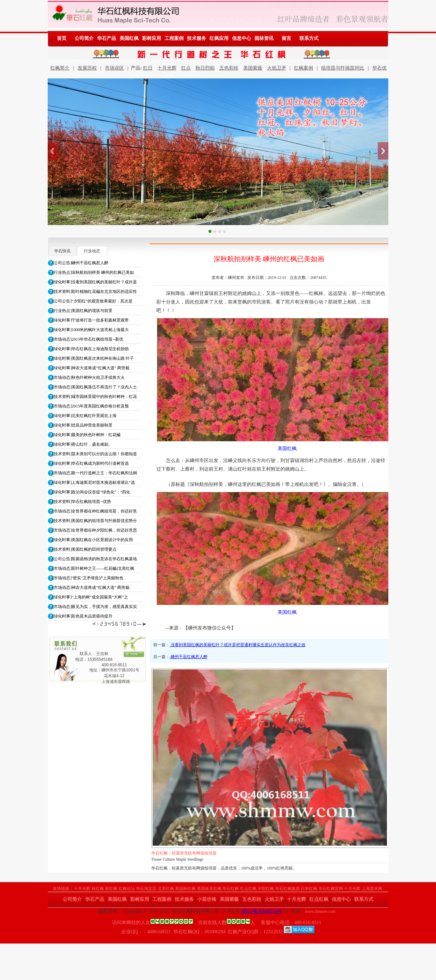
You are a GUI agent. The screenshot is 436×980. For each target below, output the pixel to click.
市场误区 (114, 68)
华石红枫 (231, 889)
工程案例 (174, 38)
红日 (148, 68)
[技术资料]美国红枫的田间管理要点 (85, 549)
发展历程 (87, 68)
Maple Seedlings (165, 859)
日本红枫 (309, 889)
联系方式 (309, 38)
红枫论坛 (127, 889)
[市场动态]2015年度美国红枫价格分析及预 (91, 406)
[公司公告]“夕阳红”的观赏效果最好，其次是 (93, 301)
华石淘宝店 (146, 889)
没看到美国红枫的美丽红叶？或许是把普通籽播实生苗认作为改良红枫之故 (238, 645)
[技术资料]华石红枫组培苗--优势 (82, 502)
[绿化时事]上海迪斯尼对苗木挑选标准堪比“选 (94, 482)
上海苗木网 (372, 889)
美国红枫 (129, 38)
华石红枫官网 (331, 889)
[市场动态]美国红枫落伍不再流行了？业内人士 (95, 387)
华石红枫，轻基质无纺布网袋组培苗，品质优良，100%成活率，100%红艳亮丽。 (224, 868)
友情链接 (61, 889)
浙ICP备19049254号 (262, 911)
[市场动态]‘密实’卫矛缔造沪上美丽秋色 (88, 578)
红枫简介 (60, 68)
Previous (53, 151)
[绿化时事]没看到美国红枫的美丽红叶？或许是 (95, 282)
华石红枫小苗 (163, 853)
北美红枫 (166, 889)
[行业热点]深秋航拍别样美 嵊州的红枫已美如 (94, 272)
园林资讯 (264, 38)
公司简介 (84, 38)
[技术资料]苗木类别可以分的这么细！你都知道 (95, 454)
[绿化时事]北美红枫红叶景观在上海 (85, 416)
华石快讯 (62, 251)
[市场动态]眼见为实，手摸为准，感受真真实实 (95, 607)
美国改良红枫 (209, 889)
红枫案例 (303, 68)
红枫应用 (219, 38)
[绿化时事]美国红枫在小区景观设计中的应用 (93, 540)
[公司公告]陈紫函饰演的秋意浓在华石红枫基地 (95, 559)
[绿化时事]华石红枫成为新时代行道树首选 (91, 463)
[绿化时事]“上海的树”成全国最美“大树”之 (90, 597)
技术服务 (197, 38)
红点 (186, 68)
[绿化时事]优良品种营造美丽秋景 (83, 425)
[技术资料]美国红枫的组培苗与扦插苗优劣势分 (95, 521)
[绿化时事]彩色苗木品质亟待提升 (83, 616)
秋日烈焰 (205, 68)
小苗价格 (207, 899)
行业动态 (92, 251)
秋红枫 (98, 889)
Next (383, 151)
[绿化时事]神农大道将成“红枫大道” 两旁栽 (91, 368)
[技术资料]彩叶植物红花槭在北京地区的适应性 (95, 292)
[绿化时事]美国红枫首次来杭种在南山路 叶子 (94, 358)
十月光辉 (167, 68)
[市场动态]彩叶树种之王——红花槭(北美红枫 (94, 568)
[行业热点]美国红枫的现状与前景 (83, 311)
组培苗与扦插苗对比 (343, 68)
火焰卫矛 (277, 68)
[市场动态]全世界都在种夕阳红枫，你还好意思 (95, 530)
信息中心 (242, 38)
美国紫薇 (253, 68)
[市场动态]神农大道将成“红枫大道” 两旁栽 (91, 588)
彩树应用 (152, 38)
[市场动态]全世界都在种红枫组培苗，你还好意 (95, 511)
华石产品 (107, 38)
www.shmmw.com (320, 911)
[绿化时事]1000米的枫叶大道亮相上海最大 (91, 330)
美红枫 (111, 889)
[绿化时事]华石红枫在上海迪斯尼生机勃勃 (91, 349)
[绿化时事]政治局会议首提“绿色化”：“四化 (92, 492)
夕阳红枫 (266, 889)
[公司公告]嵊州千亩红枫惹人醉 (81, 263)
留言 (286, 38)
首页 (62, 38)
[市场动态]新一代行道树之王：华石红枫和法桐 (95, 473)
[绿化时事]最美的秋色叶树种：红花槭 (87, 435)
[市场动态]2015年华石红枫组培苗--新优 (88, 339)
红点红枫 (248, 889)
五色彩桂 (229, 68)
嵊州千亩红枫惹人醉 (189, 657)
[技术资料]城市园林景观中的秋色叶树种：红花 (95, 397)
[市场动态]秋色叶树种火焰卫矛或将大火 (89, 377)
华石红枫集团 (287, 889)
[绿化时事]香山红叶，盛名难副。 (83, 444)
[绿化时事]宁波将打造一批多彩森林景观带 (91, 320)
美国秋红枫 (185, 889)
